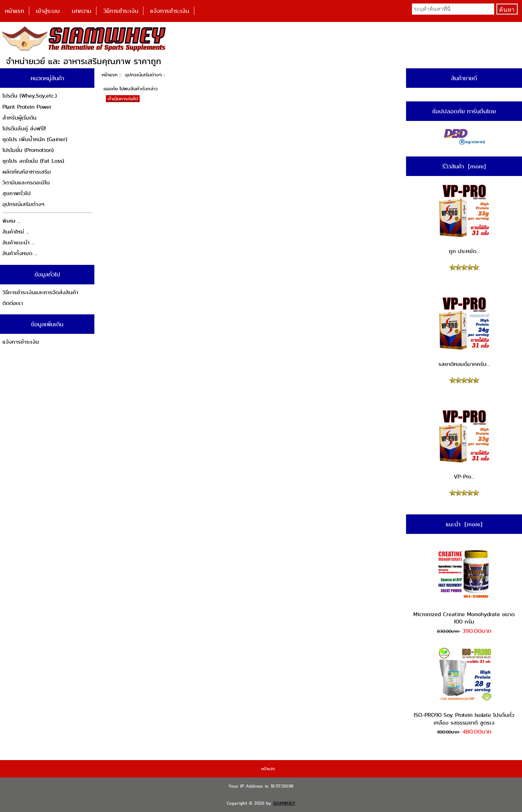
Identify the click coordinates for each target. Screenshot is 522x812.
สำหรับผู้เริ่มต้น (20, 118)
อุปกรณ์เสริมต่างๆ (143, 75)
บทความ (81, 11)
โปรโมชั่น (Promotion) (28, 150)
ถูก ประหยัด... (464, 219)
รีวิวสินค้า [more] (464, 166)
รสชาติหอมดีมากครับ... (464, 332)
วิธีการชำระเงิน (121, 11)
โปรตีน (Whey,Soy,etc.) (30, 96)
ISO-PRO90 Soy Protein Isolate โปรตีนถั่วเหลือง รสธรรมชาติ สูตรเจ (464, 687)
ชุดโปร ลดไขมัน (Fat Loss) (33, 161)
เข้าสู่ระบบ (48, 11)
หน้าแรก (14, 11)
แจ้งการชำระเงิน (170, 11)
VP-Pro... (464, 445)
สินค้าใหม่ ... (16, 232)
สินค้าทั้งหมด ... (20, 253)
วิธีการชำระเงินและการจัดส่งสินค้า (40, 292)
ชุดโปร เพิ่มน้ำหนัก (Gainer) (35, 139)
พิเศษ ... (11, 221)
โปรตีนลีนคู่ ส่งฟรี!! (24, 128)
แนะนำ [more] (464, 524)
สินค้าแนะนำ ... (19, 242)
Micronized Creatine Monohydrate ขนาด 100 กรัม (464, 586)
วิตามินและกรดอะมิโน (26, 182)
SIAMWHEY (284, 803)
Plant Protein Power (27, 107)
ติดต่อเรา (13, 303)
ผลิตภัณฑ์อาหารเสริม (27, 172)
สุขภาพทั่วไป (17, 193)
